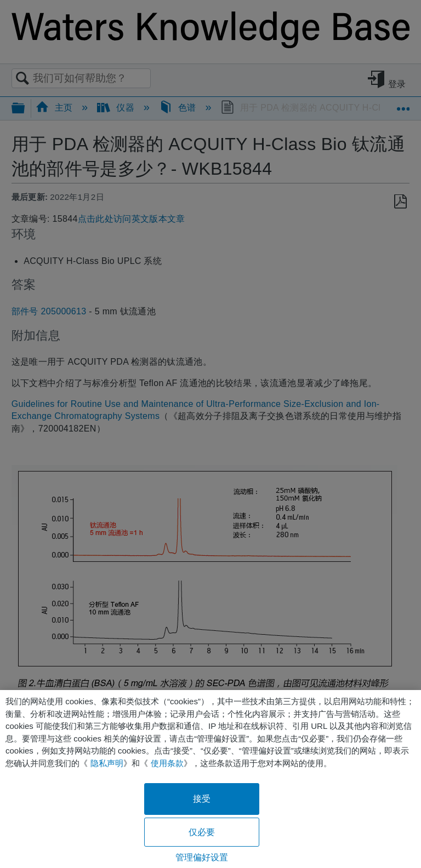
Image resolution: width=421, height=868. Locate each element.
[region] (210, 779)
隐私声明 (107, 763)
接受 (202, 799)
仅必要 (202, 832)
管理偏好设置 (202, 857)
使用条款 (167, 763)
